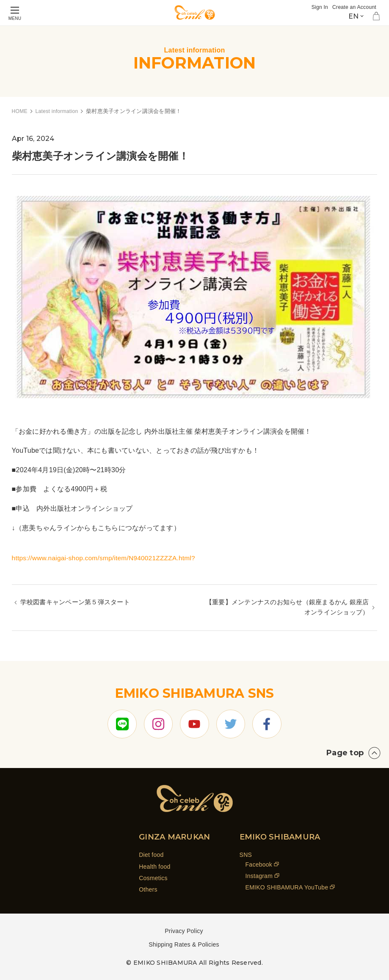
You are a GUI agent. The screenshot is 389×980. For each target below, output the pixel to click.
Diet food (151, 855)
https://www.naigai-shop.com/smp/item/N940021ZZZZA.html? (107, 558)
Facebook (259, 864)
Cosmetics (153, 878)
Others (148, 889)
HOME (20, 111)
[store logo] (195, 12)
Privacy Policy (184, 931)
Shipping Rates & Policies (184, 944)
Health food (154, 867)
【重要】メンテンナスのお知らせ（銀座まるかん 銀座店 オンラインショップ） (289, 608)
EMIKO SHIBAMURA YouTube (287, 887)
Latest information (59, 111)
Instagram (259, 876)
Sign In (316, 7)
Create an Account (353, 7)
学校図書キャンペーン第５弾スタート (79, 603)
